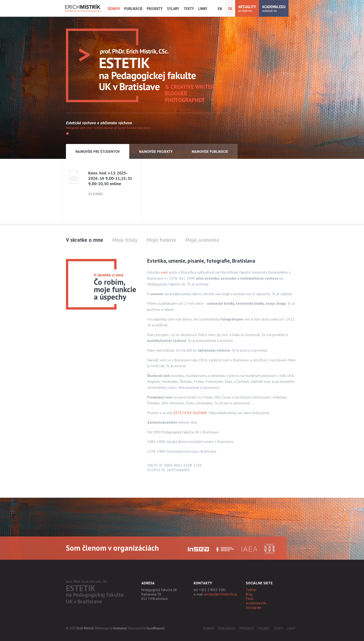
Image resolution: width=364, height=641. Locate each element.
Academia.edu (256, 603)
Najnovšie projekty (156, 152)
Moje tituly (125, 240)
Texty (189, 8)
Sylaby (173, 8)
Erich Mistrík (85, 628)
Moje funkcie (161, 240)
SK (230, 8)
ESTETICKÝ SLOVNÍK (190, 413)
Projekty (155, 8)
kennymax (120, 628)
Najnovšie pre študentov (98, 152)
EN (220, 8)
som (164, 272)
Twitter (251, 590)
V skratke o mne (84, 240)
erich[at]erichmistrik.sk (221, 594)
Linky (203, 8)
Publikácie (133, 8)
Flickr (250, 599)
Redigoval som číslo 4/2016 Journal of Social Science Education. (108, 128)
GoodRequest (156, 628)
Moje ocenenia (202, 240)
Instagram (253, 607)
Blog (249, 594)
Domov (114, 8)
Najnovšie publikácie (210, 152)
